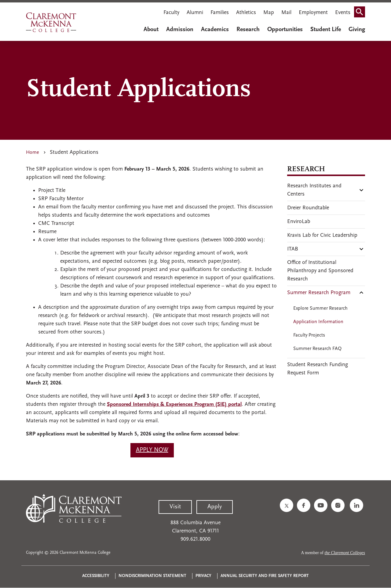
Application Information (318, 322)
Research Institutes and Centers (314, 190)
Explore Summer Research (320, 308)
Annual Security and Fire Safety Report (265, 576)
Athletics (246, 13)
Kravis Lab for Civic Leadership (322, 235)
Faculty (171, 13)
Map (269, 13)
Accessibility (96, 576)
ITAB (293, 249)
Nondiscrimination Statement (152, 576)
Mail (286, 13)
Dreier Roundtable (308, 208)
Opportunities (285, 30)
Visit (175, 507)
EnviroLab (299, 222)
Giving (357, 30)
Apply (215, 507)
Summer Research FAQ (317, 349)
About (151, 30)
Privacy (203, 576)
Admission (180, 30)
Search (361, 13)
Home (33, 153)
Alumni (195, 13)
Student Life (326, 30)
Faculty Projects (309, 335)
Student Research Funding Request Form (318, 369)
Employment (313, 13)
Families (220, 13)
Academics (215, 30)
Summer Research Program (319, 293)
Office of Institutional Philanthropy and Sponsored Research (320, 271)
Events (343, 13)
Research (248, 30)
